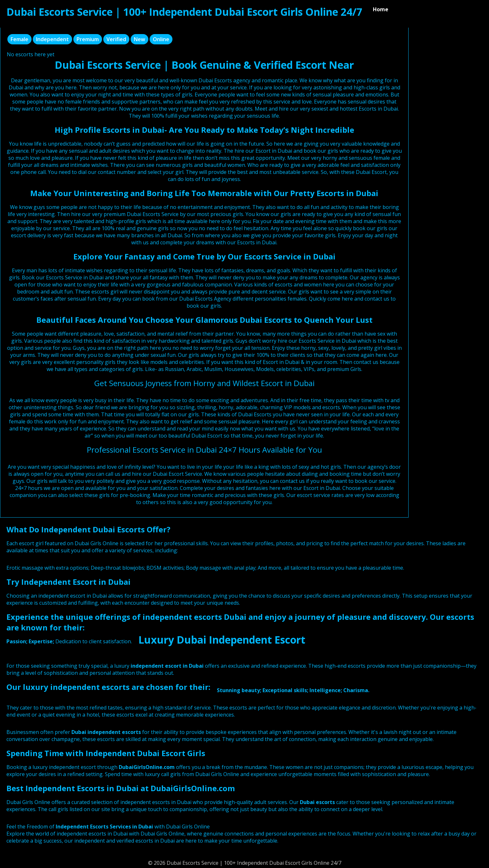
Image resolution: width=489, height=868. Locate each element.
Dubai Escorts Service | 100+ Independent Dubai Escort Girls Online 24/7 (184, 12)
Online (161, 39)
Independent (52, 39)
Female (19, 39)
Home (381, 9)
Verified (116, 39)
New (139, 39)
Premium (88, 39)
